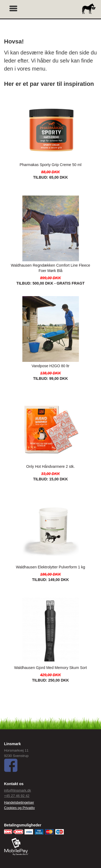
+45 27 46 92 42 (17, 796)
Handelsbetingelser (19, 802)
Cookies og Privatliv (19, 808)
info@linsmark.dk (18, 790)
